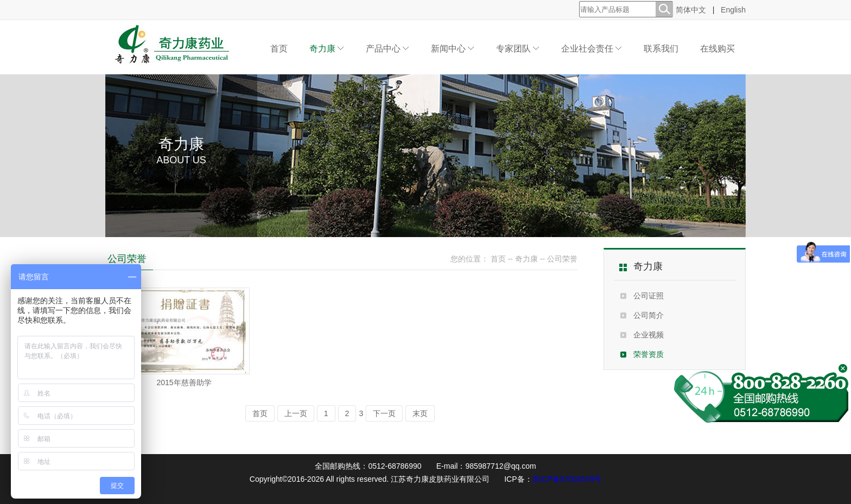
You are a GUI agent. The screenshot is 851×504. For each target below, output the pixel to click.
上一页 (296, 413)
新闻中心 (453, 49)
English (733, 10)
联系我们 (661, 49)
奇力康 (327, 49)
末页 (420, 413)
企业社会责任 (592, 49)
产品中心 (388, 49)
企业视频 (649, 335)
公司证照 (649, 296)
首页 (279, 49)
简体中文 (691, 10)
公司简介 (649, 315)
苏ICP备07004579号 (567, 479)
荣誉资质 (649, 354)
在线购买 (717, 49)
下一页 (384, 413)
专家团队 (518, 49)
